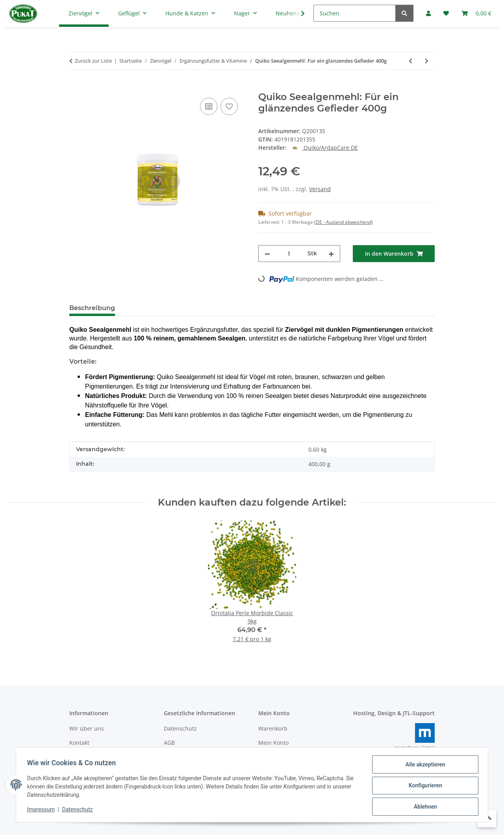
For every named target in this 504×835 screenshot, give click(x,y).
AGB (169, 743)
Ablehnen (423, 807)
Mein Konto (273, 743)
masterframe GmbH (414, 748)
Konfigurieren (423, 787)
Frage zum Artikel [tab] (215, 308)
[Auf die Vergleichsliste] (209, 106)
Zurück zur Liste (93, 61)
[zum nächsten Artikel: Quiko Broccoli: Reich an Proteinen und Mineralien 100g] (427, 61)
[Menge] (289, 254)
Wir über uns (87, 728)
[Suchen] (355, 13)
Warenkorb (273, 728)
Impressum (43, 811)
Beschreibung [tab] (92, 308)
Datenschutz (79, 811)
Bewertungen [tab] (150, 308)
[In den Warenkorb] (76, 87)
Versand (320, 189)
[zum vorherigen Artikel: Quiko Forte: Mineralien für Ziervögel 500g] (410, 61)
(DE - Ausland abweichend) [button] (344, 222)
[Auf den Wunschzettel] (229, 106)
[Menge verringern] (267, 254)
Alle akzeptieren (423, 766)
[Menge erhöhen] (331, 254)
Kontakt (79, 743)
